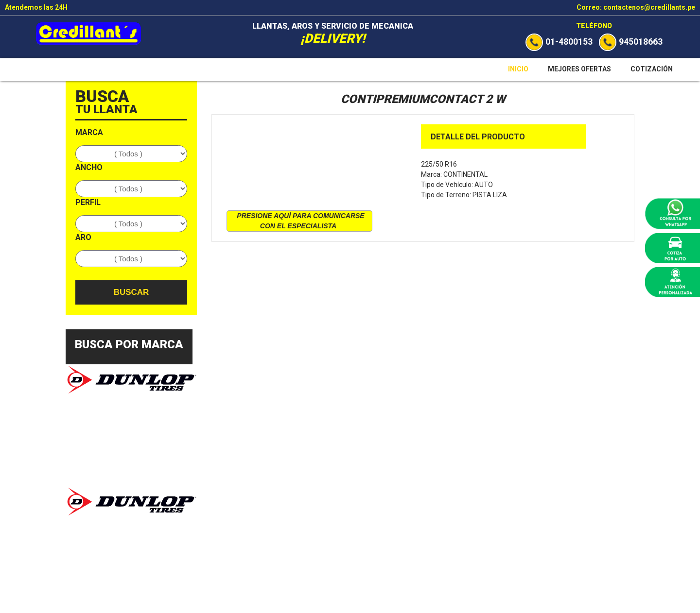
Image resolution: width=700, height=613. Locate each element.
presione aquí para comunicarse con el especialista (300, 221)
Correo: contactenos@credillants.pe (636, 7)
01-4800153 (559, 42)
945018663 (631, 42)
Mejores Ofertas (579, 69)
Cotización (652, 69)
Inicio (518, 69)
